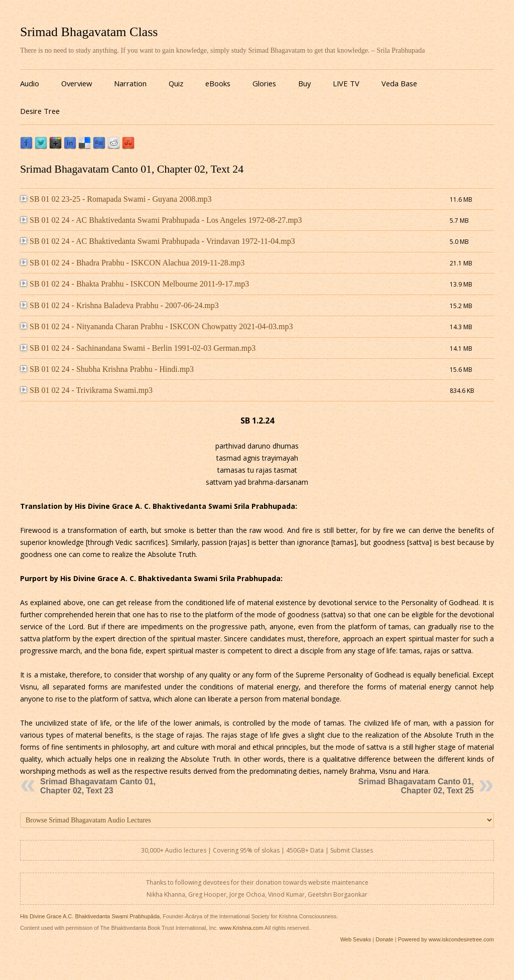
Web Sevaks (356, 939)
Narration (130, 83)
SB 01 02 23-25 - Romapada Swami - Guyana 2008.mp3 (116, 199)
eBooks (218, 83)
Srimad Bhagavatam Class (89, 32)
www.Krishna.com (241, 928)
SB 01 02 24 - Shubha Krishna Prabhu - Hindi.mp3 (107, 369)
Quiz (176, 83)
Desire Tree (40, 111)
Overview (77, 83)
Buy (304, 83)
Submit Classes (352, 850)
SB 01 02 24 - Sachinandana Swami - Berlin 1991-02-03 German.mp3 (138, 348)
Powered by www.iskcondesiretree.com (446, 939)
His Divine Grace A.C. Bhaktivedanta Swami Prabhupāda (90, 916)
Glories (264, 83)
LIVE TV (346, 83)
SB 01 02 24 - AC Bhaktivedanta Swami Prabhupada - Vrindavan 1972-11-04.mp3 (158, 241)
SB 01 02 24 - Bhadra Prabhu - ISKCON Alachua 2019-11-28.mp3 (132, 263)
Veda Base (399, 83)
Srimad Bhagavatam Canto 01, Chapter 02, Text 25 (416, 786)
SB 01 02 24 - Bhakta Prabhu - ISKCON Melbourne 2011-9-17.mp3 (135, 284)
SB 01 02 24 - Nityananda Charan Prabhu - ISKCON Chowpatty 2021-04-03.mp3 (156, 326)
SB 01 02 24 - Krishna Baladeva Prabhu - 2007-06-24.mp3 (119, 305)
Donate (384, 939)
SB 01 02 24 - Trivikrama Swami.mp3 (86, 390)
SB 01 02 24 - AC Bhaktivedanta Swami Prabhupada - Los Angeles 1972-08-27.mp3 (161, 220)
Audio (30, 83)
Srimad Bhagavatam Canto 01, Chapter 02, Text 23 (98, 786)
